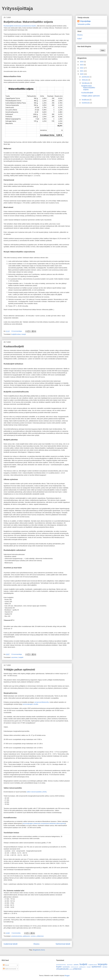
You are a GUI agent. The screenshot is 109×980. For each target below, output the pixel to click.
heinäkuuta (86, 83)
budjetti (21, 657)
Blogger (67, 976)
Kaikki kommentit (10, 969)
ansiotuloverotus (17, 936)
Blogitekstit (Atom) (39, 950)
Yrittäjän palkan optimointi (19, 670)
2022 (82, 68)
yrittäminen (40, 936)
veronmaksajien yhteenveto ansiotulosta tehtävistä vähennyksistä (44, 823)
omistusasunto (75, 967)
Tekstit (6, 965)
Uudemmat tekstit (11, 944)
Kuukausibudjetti (14, 346)
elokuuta (85, 80)
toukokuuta (86, 103)
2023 (82, 65)
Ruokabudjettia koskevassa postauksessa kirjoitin (20, 26)
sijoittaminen (96, 967)
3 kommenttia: (16, 933)
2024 (82, 62)
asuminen (14, 657)
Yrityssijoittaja (17, 8)
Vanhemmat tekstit (63, 944)
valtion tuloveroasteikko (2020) (37, 792)
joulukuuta (86, 77)
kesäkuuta (86, 100)
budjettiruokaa (16, 334)
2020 (82, 74)
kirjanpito (103, 964)
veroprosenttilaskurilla (42, 702)
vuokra (71, 969)
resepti (24, 334)
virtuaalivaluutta (62, 969)
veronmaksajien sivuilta (30, 704)
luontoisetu (66, 967)
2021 (82, 71)
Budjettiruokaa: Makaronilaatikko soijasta (28, 22)
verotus (33, 936)
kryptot (59, 967)
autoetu (76, 965)
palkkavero (26, 936)
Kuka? (80, 39)
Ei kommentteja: (17, 331)
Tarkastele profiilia (84, 24)
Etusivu (37, 944)
